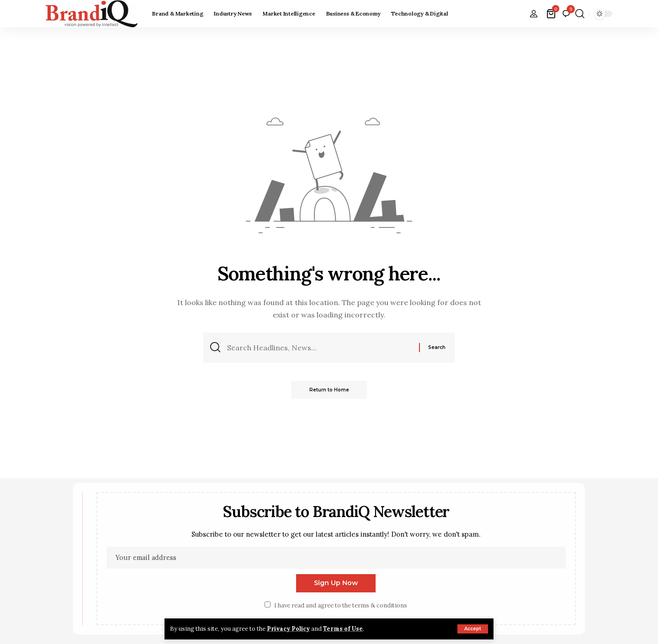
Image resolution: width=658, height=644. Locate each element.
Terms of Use (344, 629)
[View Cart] (552, 14)
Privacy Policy (289, 629)
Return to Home (329, 390)
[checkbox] (268, 605)
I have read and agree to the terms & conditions (341, 606)
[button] (473, 629)
